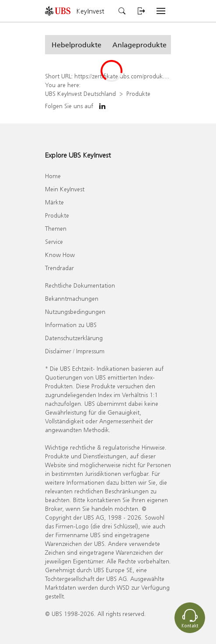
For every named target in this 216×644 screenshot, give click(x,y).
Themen (56, 228)
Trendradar (59, 268)
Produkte (138, 93)
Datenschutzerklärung (74, 338)
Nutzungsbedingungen (75, 311)
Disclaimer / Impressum (75, 351)
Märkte (54, 202)
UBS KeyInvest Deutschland (80, 93)
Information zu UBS (71, 325)
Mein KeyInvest (65, 189)
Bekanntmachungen (72, 298)
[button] (77, 45)
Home (53, 176)
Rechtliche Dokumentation (80, 285)
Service (54, 241)
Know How (60, 255)
